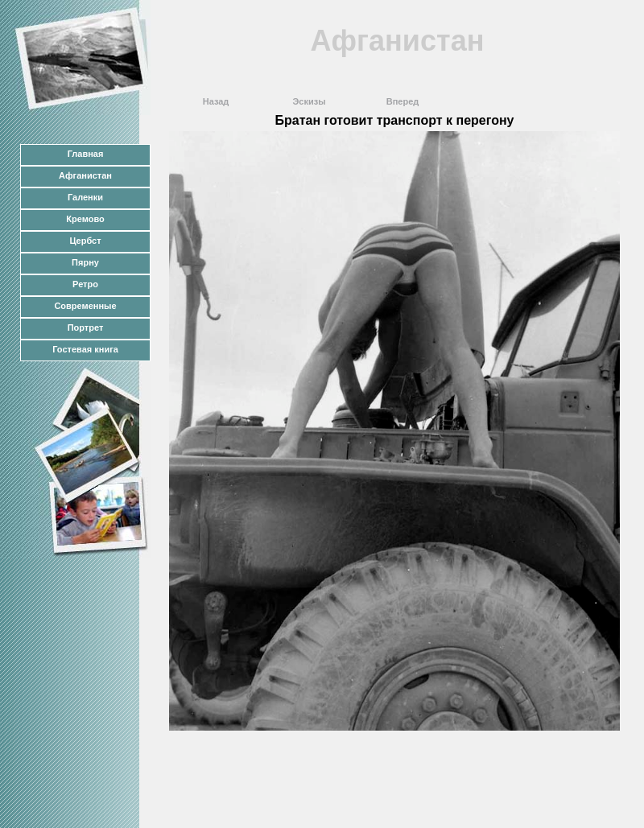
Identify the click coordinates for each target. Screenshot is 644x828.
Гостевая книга (85, 349)
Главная (86, 154)
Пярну (85, 262)
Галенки (85, 197)
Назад (216, 101)
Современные (85, 306)
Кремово (85, 219)
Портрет (86, 327)
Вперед (403, 101)
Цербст (85, 241)
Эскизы (309, 101)
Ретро (85, 284)
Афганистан (85, 175)
